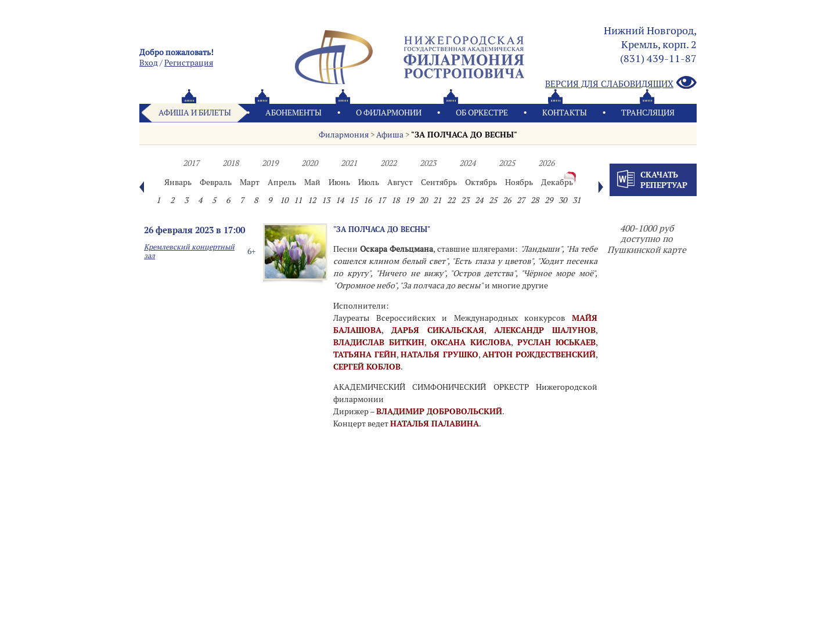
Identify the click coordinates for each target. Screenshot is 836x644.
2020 (309, 163)
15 (354, 200)
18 (395, 200)
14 (340, 200)
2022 (388, 163)
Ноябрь (519, 182)
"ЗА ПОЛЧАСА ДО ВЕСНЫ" (464, 135)
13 (326, 200)
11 (298, 200)
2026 (546, 163)
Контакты (565, 113)
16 (367, 200)
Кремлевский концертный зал (189, 251)
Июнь (339, 182)
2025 (507, 163)
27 (521, 200)
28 (535, 200)
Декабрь (557, 182)
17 (381, 200)
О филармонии (389, 113)
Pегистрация (189, 63)
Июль (369, 182)
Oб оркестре (482, 113)
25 (493, 200)
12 (312, 200)
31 (576, 200)
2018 (230, 163)
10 (284, 200)
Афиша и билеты (195, 113)
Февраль (216, 182)
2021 (349, 163)
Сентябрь (439, 182)
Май (312, 182)
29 (549, 200)
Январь (178, 182)
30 (563, 200)
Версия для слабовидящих (621, 83)
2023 (428, 163)
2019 (270, 163)
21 (437, 200)
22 (451, 200)
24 (479, 200)
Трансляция (648, 113)
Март (250, 182)
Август (400, 182)
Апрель (282, 182)
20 (423, 200)
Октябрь (481, 182)
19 (409, 200)
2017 (191, 163)
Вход (149, 63)
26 (507, 200)
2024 (467, 163)
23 (465, 200)
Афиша (390, 135)
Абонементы (293, 113)
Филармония (344, 135)
